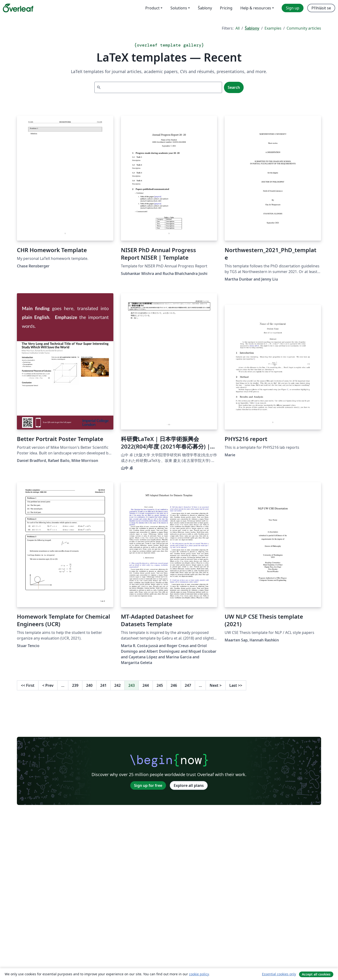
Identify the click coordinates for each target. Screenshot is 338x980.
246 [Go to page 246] (174, 685)
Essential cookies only (279, 974)
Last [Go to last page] (236, 685)
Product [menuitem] (152, 8)
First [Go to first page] (28, 685)
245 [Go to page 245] (160, 685)
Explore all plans (189, 785)
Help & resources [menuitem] (256, 8)
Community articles (304, 28)
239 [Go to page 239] (75, 685)
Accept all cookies (316, 974)
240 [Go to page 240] (89, 685)
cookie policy (199, 974)
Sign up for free (148, 785)
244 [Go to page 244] (146, 685)
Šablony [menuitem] (205, 8)
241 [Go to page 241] (103, 685)
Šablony (252, 28)
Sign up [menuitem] (293, 8)
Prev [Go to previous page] (48, 685)
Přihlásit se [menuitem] (321, 8)
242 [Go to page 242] (117, 685)
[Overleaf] (18, 8)
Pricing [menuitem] (226, 8)
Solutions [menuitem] (179, 8)
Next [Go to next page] (216, 685)
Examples (273, 28)
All (238, 28)
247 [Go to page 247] (188, 685)
